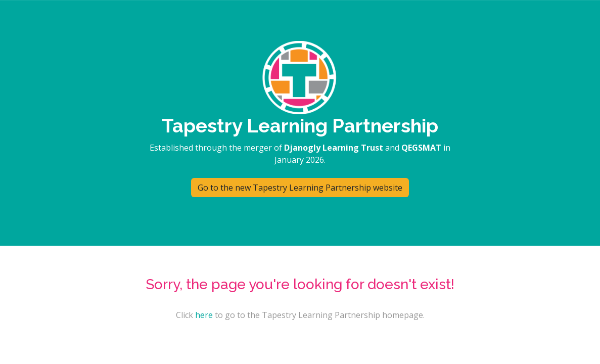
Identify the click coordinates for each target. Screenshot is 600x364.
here (204, 315)
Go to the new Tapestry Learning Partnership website (300, 188)
